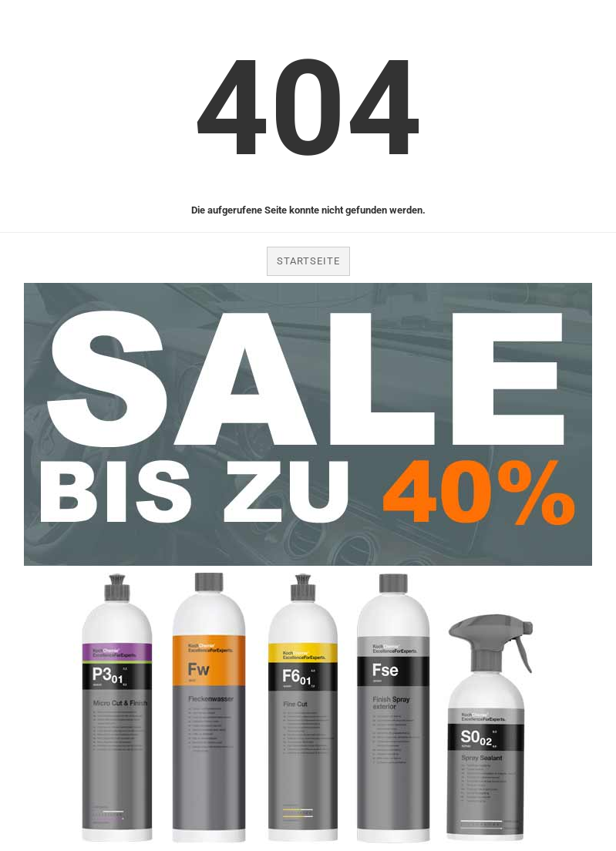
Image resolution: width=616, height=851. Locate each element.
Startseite (308, 261)
